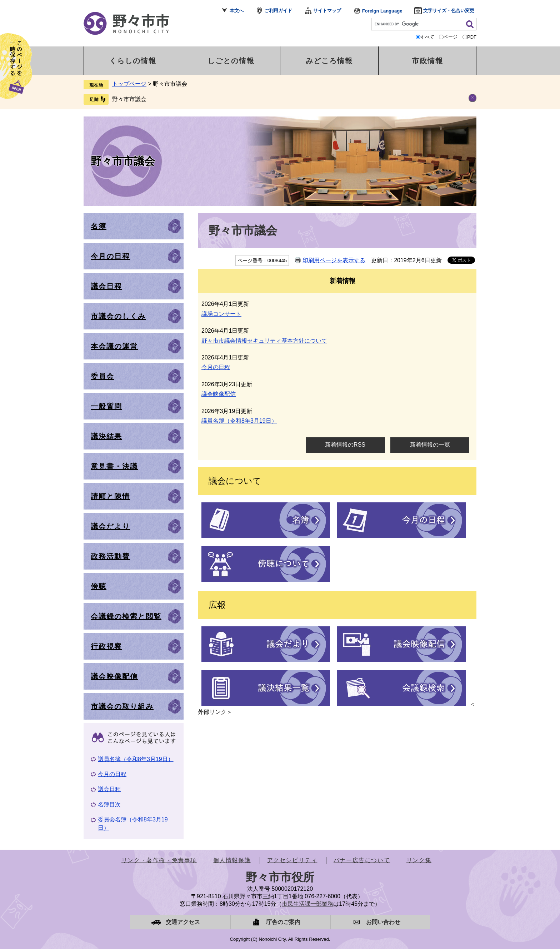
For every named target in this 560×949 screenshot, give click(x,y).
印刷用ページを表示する (334, 260)
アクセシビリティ (292, 860)
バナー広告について (362, 860)
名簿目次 (109, 804)
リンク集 (419, 860)
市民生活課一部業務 (307, 904)
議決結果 (106, 436)
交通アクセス (183, 922)
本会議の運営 (114, 346)
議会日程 (106, 286)
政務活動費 (110, 556)
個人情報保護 (232, 860)
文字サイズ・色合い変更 (449, 11)
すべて (427, 37)
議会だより (110, 526)
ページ (451, 37)
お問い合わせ (383, 922)
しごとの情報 (231, 61)
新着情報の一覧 (430, 445)
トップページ (129, 84)
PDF (472, 37)
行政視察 (106, 646)
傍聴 (99, 586)
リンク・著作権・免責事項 (159, 860)
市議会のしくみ (118, 316)
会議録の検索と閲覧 (126, 616)
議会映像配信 (219, 394)
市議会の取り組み (122, 706)
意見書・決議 (114, 466)
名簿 (99, 226)
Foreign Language (382, 11)
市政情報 (427, 61)
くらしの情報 (133, 61)
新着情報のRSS (345, 445)
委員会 (102, 376)
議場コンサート (221, 314)
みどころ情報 (329, 61)
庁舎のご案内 (283, 922)
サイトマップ (327, 11)
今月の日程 (216, 367)
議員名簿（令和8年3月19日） (239, 421)
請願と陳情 (110, 496)
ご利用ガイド (278, 11)
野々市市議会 (129, 99)
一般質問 (106, 406)
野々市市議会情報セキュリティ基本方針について (264, 341)
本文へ (237, 11)
